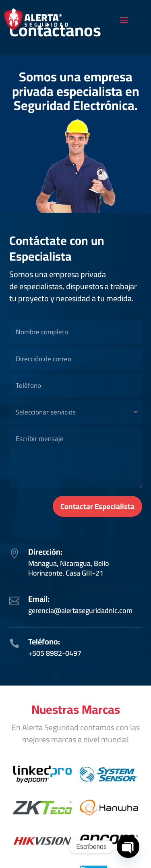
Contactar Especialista (97, 506)
